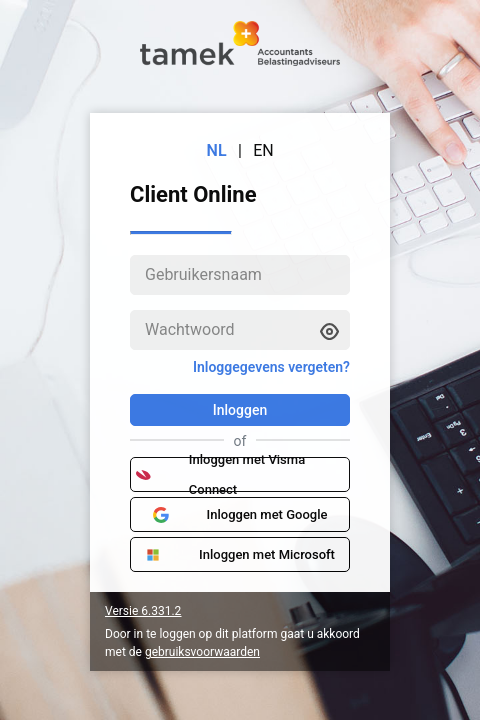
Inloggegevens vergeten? (271, 367)
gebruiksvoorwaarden (202, 652)
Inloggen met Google (240, 515)
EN (263, 150)
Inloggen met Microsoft (240, 555)
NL (217, 150)
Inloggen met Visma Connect (220, 474)
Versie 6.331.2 (143, 611)
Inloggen (240, 410)
